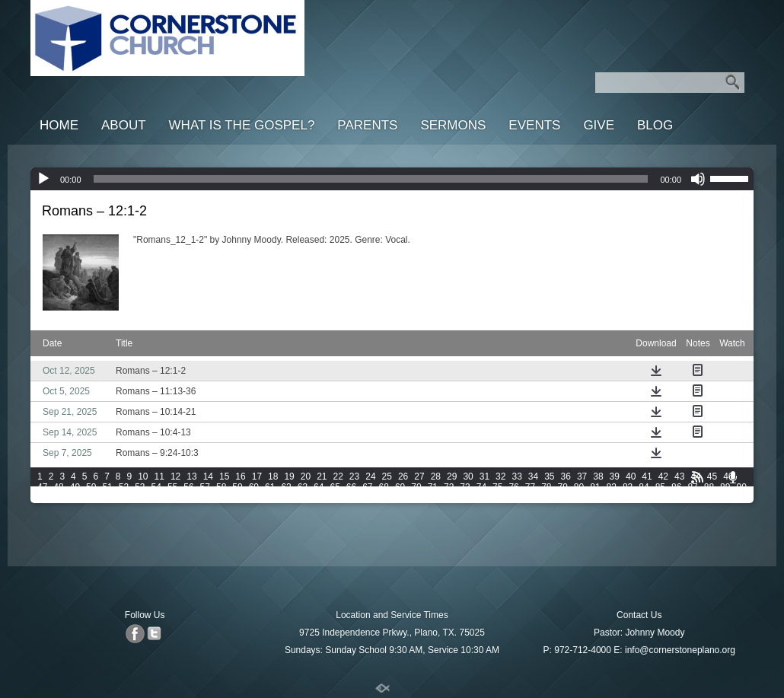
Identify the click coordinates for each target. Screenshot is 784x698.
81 (595, 487)
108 (362, 498)
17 (257, 476)
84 (644, 487)
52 (124, 487)
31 (484, 476)
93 (75, 498)
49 (75, 487)
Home (59, 125)
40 (631, 476)
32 (500, 476)
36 (566, 476)
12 (175, 476)
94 (91, 498)
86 (676, 487)
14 (208, 476)
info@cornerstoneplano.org (680, 650)
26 (403, 476)
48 (58, 487)
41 (647, 476)
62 (286, 487)
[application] (392, 179)
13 (191, 476)
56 (188, 487)
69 (400, 487)
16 (240, 476)
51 (107, 487)
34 (533, 476)
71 (433, 487)
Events (534, 125)
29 (452, 476)
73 (465, 487)
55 (172, 487)
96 (124, 498)
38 (598, 476)
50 (91, 487)
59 (237, 487)
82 (612, 487)
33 (516, 476)
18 (273, 476)
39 (615, 476)
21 (322, 476)
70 (416, 487)
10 (143, 476)
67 (367, 487)
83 (628, 487)
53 (140, 487)
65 (335, 487)
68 (384, 487)
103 (255, 498)
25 (387, 476)
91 (42, 498)
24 (370, 476)
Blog (655, 125)
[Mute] (698, 179)
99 (172, 498)
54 (156, 487)
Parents (367, 125)
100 (191, 498)
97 (140, 498)
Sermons (453, 125)
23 (354, 476)
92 (58, 498)
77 (530, 487)
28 (436, 476)
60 (254, 487)
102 (234, 498)
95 (107, 498)
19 (289, 476)
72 (449, 487)
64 (319, 487)
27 (419, 476)
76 (513, 487)
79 (563, 487)
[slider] (371, 179)
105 (298, 498)
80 (579, 487)
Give (599, 125)
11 (159, 476)
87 (692, 487)
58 (221, 487)
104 (276, 498)
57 (205, 487)
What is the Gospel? (242, 125)
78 (546, 487)
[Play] (43, 179)
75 (497, 487)
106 (319, 498)
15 (224, 476)
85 (660, 487)
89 (725, 487)
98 (156, 498)
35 (549, 476)
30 (468, 476)
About (124, 125)
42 (663, 476)
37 (582, 476)
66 (351, 487)
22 (338, 476)
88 (709, 487)
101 (212, 498)
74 (481, 487)
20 (306, 476)
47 (42, 487)
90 (741, 487)
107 (340, 498)
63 (303, 487)
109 (384, 498)
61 (270, 487)
